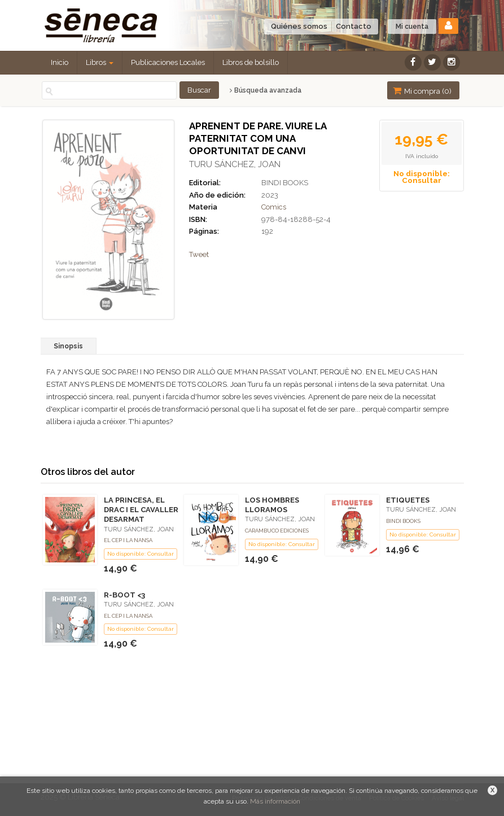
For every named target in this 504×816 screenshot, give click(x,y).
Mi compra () (422, 91)
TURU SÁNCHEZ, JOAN (235, 164)
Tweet (199, 254)
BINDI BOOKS (285, 183)
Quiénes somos (299, 26)
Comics (274, 207)
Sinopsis (68, 346)
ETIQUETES (408, 500)
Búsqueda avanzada (266, 90)
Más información (275, 801)
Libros (100, 62)
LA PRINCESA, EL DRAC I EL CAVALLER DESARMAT (141, 510)
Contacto (354, 26)
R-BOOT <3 (124, 595)
